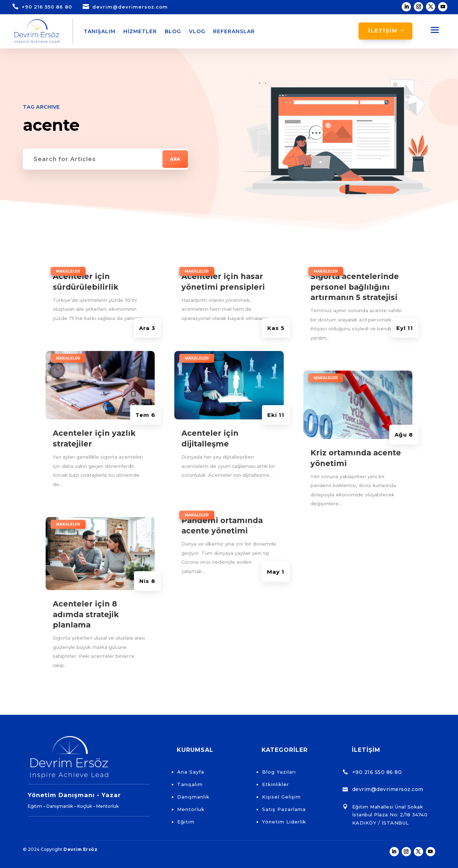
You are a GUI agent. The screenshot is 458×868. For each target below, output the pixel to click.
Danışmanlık (193, 797)
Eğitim (186, 822)
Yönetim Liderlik (284, 822)
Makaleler (68, 271)
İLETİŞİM (383, 31)
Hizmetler (140, 31)
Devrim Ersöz (80, 849)
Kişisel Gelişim (281, 797)
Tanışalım (100, 31)
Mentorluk (191, 809)
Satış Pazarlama (284, 809)
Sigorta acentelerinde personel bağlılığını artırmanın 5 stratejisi (355, 287)
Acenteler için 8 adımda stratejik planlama (86, 614)
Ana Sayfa (191, 772)
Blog (173, 31)
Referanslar (234, 31)
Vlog (197, 31)
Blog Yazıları (279, 772)
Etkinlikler (276, 784)
